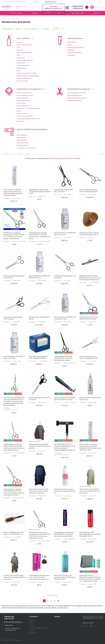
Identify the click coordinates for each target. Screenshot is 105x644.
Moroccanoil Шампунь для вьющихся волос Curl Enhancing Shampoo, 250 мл (65, 577)
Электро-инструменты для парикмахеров (32, 130)
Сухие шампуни (21, 63)
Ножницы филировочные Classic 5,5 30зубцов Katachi (89, 357)
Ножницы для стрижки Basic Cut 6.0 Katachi (65, 277)
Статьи (31, 625)
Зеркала (19, 111)
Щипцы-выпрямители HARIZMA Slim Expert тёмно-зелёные (65, 399)
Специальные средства (23, 65)
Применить (56, 29)
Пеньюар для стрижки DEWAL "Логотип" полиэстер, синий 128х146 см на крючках (39, 491)
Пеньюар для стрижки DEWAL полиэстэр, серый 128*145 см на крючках (40, 446)
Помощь (57, 616)
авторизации (70, 158)
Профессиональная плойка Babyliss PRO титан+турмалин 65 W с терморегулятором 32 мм (90, 278)
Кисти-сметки (20, 121)
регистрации (58, 158)
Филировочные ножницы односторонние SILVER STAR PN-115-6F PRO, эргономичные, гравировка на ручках (40, 535)
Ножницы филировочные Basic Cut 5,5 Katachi (14, 277)
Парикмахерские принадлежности (31, 89)
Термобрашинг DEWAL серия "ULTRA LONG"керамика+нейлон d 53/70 (40, 192)
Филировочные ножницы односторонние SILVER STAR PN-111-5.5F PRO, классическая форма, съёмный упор (14, 236)
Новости (32, 623)
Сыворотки (20, 50)
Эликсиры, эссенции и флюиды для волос (27, 76)
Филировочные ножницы (74, 101)
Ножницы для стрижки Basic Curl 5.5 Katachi (13, 318)
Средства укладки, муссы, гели (25, 60)
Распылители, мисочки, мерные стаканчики (28, 108)
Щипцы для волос (21, 138)
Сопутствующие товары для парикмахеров (28, 119)
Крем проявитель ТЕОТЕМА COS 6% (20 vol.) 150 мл (14, 357)
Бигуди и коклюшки (22, 113)
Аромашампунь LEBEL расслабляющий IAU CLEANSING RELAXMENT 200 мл (90, 534)
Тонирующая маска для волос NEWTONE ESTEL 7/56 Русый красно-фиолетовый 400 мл (64, 534)
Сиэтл (55, 2)
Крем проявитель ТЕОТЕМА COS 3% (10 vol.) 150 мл (65, 234)
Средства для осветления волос (76, 47)
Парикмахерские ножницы (75, 95)
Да (59, 13)
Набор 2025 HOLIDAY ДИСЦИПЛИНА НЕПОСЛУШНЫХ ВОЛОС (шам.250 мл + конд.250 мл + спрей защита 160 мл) (90, 578)
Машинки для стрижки (23, 143)
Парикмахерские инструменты (80, 89)
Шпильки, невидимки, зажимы (25, 95)
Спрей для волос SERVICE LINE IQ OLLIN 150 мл (90, 399)
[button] (34, 442)
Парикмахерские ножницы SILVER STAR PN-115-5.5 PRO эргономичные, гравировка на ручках (39, 236)
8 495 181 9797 (9, 619)
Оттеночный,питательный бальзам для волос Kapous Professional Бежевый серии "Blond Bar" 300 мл (13, 192)
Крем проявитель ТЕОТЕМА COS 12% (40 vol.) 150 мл (65, 318)
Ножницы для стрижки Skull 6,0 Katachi (39, 318)
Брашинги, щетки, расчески (24, 93)
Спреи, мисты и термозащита (24, 52)
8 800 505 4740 (78, 8)
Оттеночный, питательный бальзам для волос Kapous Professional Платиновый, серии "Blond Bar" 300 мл (90, 447)
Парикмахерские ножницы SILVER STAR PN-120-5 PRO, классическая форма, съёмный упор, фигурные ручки (14, 492)
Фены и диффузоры (22, 135)
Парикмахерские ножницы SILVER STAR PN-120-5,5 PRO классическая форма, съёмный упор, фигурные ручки (14, 447)
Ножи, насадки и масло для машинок (26, 148)
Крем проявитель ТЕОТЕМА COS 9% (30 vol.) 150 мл (40, 277)
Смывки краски (71, 55)
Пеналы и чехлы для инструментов (77, 98)
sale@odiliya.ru (36, 2)
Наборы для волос (21, 68)
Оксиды (69, 45)
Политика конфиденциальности (39, 628)
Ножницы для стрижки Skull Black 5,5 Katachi (63, 191)
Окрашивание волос (77, 38)
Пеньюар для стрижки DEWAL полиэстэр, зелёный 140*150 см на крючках (90, 491)
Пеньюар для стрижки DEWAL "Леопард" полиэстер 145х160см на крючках (14, 577)
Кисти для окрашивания (23, 106)
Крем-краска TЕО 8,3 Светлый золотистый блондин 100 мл (89, 234)
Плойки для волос (21, 140)
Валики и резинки (21, 103)
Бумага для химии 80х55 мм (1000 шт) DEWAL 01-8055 (38, 357)
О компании (34, 616)
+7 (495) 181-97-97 (77, 6)
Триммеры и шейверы (23, 145)
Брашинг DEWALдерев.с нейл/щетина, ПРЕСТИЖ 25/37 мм (14, 533)
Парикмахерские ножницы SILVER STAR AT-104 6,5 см (88, 318)
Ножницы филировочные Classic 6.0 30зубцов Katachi (89, 191)
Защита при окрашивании (74, 52)
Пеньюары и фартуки (22, 98)
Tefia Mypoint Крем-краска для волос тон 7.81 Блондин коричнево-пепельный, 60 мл (39, 577)
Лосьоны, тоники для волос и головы (26, 73)
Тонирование (71, 50)
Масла (18, 55)
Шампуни (19, 42)
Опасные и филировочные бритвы (77, 93)
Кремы (18, 71)
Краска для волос (72, 42)
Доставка (32, 620)
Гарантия (32, 630)
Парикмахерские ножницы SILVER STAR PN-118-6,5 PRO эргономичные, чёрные (63, 358)
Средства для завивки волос (24, 78)
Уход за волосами (25, 38)
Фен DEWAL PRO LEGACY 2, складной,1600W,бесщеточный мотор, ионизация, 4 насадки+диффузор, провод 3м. (65, 447)
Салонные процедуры (22, 81)
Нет (48, 13)
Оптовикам (33, 633)
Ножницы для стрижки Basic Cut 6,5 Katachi (40, 399)
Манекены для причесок (23, 101)
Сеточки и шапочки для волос (25, 116)
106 (58, 601)
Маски (18, 47)
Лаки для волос (21, 58)
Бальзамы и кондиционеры (24, 45)
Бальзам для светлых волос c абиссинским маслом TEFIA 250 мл (65, 491)
